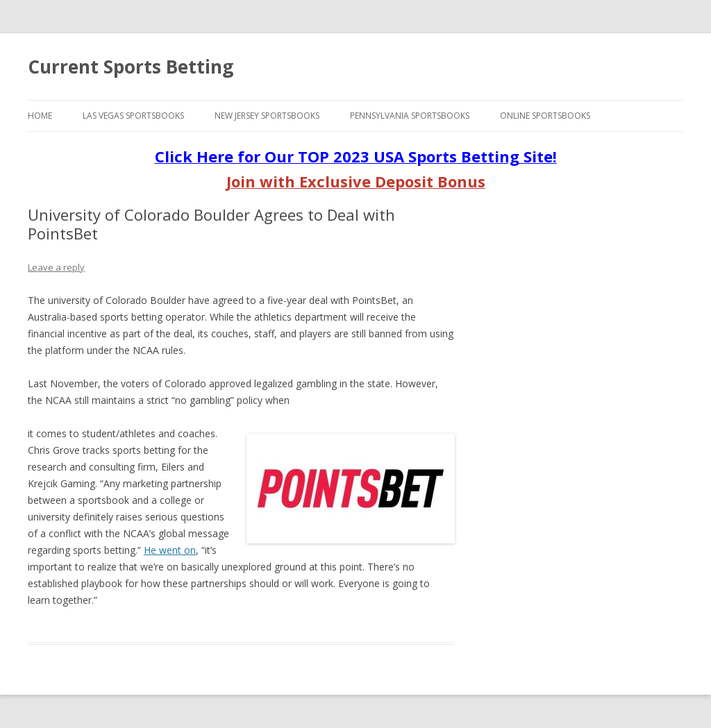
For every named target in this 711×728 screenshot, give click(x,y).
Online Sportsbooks (545, 116)
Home (40, 116)
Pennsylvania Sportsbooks (410, 116)
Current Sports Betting (131, 67)
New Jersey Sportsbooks (267, 116)
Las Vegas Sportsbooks (133, 116)
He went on (170, 550)
